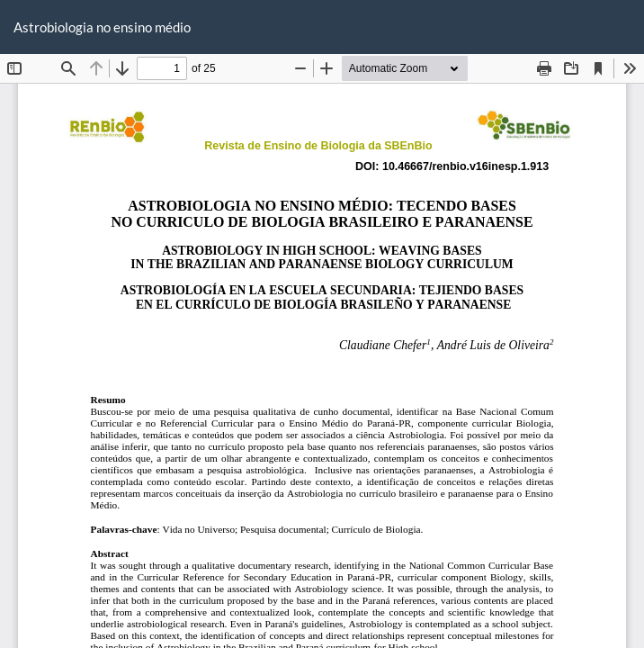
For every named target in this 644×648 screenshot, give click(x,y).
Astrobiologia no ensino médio (102, 27)
